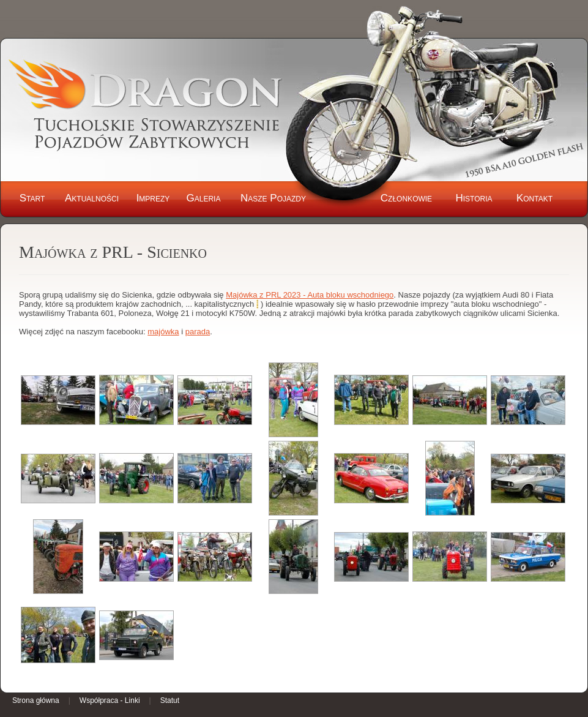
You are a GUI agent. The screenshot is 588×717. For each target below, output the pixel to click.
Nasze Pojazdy (273, 198)
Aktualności (92, 198)
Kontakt (534, 198)
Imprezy (153, 198)
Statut (170, 700)
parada (198, 332)
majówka (163, 332)
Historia (474, 198)
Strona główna (36, 700)
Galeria (204, 198)
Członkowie (406, 198)
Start (32, 198)
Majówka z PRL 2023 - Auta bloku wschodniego (310, 295)
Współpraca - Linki (110, 700)
